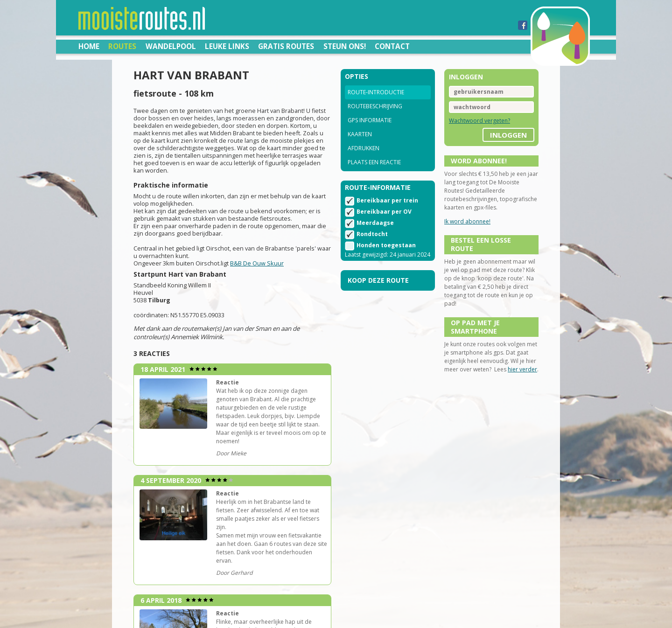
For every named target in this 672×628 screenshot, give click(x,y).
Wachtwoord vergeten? (479, 121)
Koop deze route (378, 280)
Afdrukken (364, 148)
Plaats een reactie (374, 162)
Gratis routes (286, 46)
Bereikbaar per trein (387, 200)
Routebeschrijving (375, 106)
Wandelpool (171, 46)
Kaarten (360, 134)
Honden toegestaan (386, 245)
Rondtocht (372, 234)
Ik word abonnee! (467, 221)
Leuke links (227, 46)
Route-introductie (376, 92)
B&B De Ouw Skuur (257, 263)
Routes (122, 46)
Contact (392, 46)
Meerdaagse (375, 223)
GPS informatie (370, 120)
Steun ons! (345, 46)
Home (89, 46)
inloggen (508, 135)
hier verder (522, 369)
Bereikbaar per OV (384, 212)
